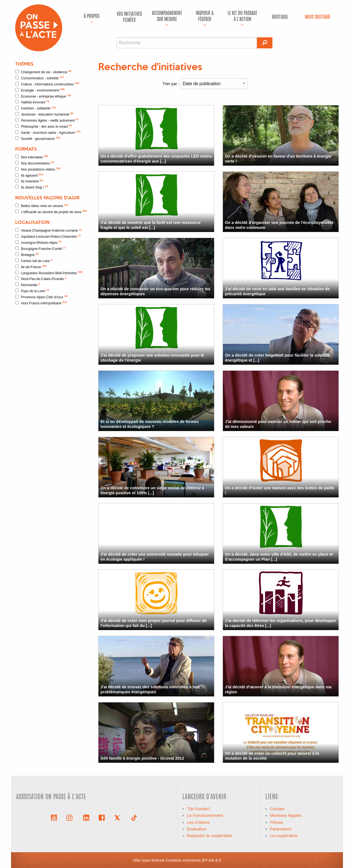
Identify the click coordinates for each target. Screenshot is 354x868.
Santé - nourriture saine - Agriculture (48, 132)
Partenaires (281, 829)
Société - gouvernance (38, 138)
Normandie (28, 285)
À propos (92, 16)
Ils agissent (29, 175)
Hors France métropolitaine (41, 303)
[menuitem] (92, 17)
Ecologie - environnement (40, 90)
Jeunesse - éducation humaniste (44, 114)
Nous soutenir (318, 16)
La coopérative (284, 836)
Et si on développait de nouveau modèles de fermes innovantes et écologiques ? (149, 424)
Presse (276, 822)
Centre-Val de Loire (34, 261)
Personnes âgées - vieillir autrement (47, 120)
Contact (277, 809)
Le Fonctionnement (205, 815)
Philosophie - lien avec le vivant (44, 126)
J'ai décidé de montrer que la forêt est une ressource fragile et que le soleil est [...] (150, 225)
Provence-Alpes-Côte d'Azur (41, 297)
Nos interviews (32, 157)
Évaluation (197, 829)
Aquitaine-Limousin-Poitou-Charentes (48, 236)
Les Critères (198, 822)
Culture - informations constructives (47, 84)
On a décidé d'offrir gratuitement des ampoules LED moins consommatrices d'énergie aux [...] (156, 159)
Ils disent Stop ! (32, 187)
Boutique (280, 16)
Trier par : (205, 84)
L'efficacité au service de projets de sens (51, 212)
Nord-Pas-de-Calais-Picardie (41, 279)
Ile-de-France (31, 267)
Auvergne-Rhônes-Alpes (38, 242)
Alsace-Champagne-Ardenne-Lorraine (49, 230)
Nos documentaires (35, 163)
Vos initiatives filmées (129, 16)
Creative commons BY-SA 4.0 (193, 860)
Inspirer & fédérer (205, 16)
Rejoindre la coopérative (210, 836)
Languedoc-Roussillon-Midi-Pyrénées (49, 273)
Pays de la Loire (32, 291)
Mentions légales (286, 815)
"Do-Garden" (199, 809)
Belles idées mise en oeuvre (42, 206)
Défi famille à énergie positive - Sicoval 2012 (142, 758)
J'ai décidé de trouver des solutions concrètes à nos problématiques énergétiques (150, 689)
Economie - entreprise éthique (43, 96)
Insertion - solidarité (36, 108)
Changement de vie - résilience (43, 72)
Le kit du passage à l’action (242, 16)
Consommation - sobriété (40, 78)
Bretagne (27, 254)
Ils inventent (29, 181)
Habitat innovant (32, 102)
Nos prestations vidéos (38, 169)
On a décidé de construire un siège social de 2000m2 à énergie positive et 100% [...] (152, 490)
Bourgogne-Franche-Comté (41, 248)
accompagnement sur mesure (167, 16)
